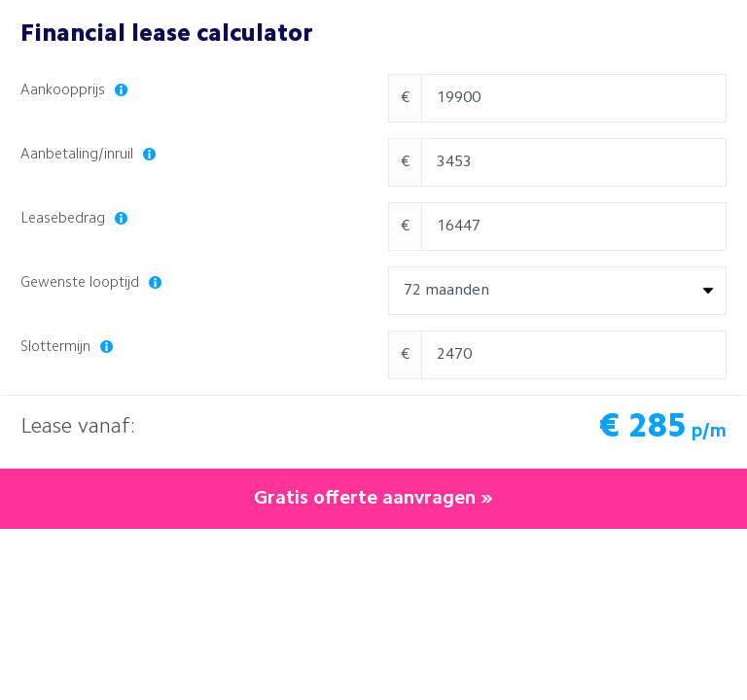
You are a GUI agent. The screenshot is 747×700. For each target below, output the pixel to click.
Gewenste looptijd (91, 283)
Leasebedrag (74, 219)
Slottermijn (67, 348)
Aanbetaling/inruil (88, 155)
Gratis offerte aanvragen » (373, 499)
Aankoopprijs (74, 91)
